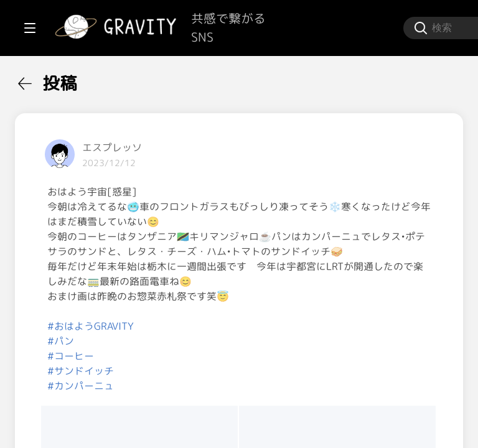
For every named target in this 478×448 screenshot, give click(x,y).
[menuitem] (75, 80)
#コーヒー (220, 401)
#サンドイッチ (230, 416)
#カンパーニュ (230, 431)
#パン (210, 386)
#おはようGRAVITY (240, 371)
